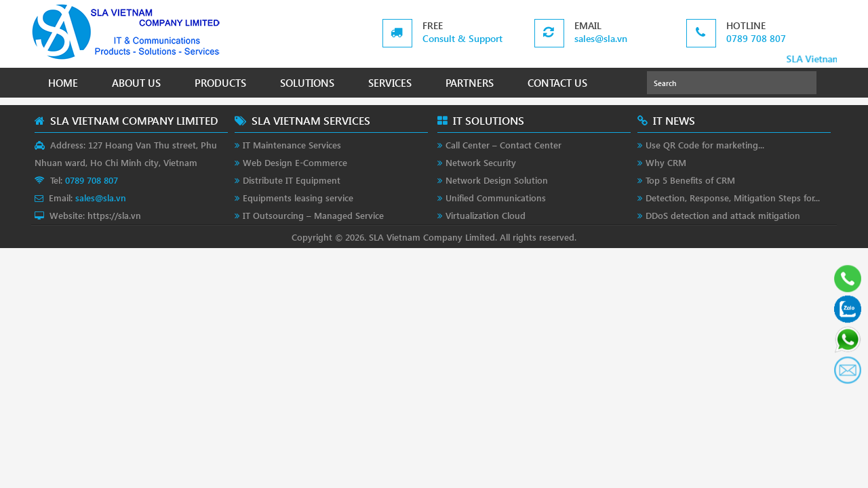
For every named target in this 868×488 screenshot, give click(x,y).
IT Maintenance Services (292, 145)
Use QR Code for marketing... (705, 145)
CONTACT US (557, 83)
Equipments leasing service (298, 198)
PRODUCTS (220, 83)
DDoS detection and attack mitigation (723, 215)
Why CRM (666, 162)
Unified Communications (496, 198)
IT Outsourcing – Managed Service (313, 215)
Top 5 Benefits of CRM (690, 180)
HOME (63, 83)
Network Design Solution (497, 180)
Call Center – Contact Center (504, 145)
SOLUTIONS (307, 83)
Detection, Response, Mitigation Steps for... (733, 198)
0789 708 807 (756, 38)
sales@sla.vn (601, 38)
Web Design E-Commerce (295, 162)
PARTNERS (470, 83)
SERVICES (390, 83)
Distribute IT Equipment (292, 180)
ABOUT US (136, 83)
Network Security (481, 162)
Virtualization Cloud (486, 215)
